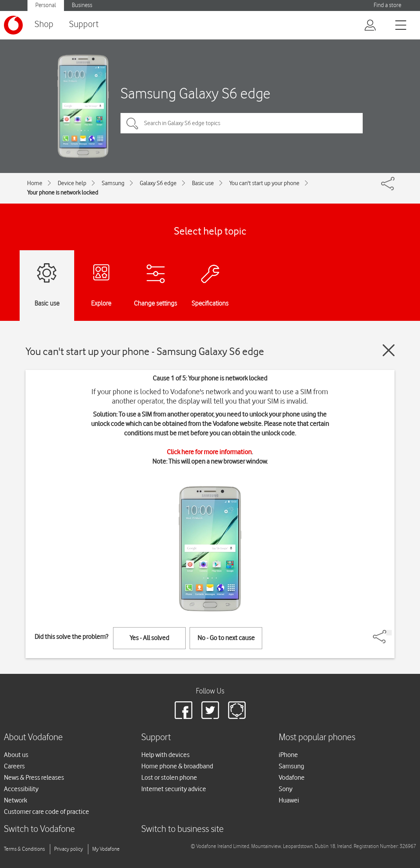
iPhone (288, 755)
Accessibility (21, 789)
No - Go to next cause (226, 638)
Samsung (113, 183)
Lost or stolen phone (169, 777)
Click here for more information (209, 452)
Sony (286, 789)
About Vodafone (33, 738)
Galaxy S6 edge (158, 183)
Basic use (203, 183)
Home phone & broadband (177, 766)
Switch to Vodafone (39, 829)
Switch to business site (183, 829)
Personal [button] (46, 5)
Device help (72, 183)
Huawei (289, 800)
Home (35, 183)
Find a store (387, 5)
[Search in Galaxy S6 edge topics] (242, 123)
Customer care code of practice (47, 812)
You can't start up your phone (264, 183)
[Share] (389, 633)
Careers (14, 766)
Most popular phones (317, 738)
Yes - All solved (149, 638)
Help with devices (165, 755)
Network (16, 800)
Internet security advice (174, 789)
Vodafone (292, 777)
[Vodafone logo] (13, 25)
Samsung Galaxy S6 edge (195, 93)
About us (16, 755)
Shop (44, 25)
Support (84, 25)
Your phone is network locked (63, 193)
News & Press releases (34, 777)
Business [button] (82, 5)
